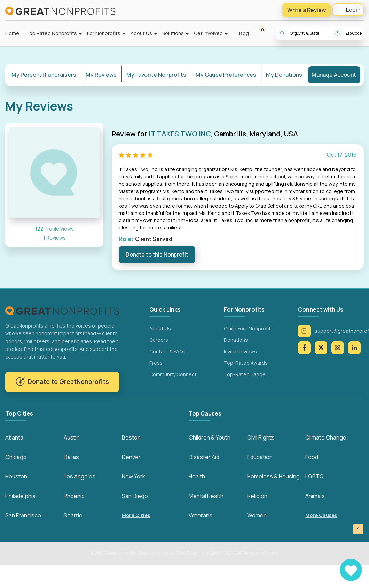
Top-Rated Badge (245, 374)
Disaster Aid (204, 457)
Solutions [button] (173, 33)
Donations (236, 340)
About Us (160, 328)
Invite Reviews (240, 351)
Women (257, 515)
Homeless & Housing (273, 476)
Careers (159, 340)
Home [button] (12, 33)
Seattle (73, 515)
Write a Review (307, 10)
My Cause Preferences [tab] (226, 75)
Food (312, 457)
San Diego (135, 496)
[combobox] (312, 33)
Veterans (201, 515)
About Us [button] (141, 33)
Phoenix (74, 496)
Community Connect (173, 374)
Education (260, 457)
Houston (16, 476)
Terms (249, 553)
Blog (244, 33)
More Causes (321, 515)
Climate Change (326, 437)
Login (348, 10)
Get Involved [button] (208, 33)
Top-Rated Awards (246, 363)
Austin (72, 437)
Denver (131, 457)
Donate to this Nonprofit (157, 255)
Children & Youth (210, 437)
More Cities (136, 515)
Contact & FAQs (167, 351)
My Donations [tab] (284, 75)
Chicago (16, 457)
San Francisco (23, 515)
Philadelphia (20, 496)
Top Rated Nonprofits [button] (52, 33)
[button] (262, 33)
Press (156, 363)
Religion (257, 496)
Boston (131, 437)
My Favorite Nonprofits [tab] (156, 75)
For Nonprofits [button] (104, 33)
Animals (315, 496)
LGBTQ (315, 476)
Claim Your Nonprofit (247, 328)
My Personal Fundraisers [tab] (44, 75)
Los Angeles (80, 476)
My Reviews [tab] (101, 75)
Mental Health (206, 496)
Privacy (271, 553)
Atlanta (14, 437)
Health (197, 476)
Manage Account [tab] (334, 75)
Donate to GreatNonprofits (62, 381)
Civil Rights (261, 437)
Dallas (71, 457)
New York (134, 476)
